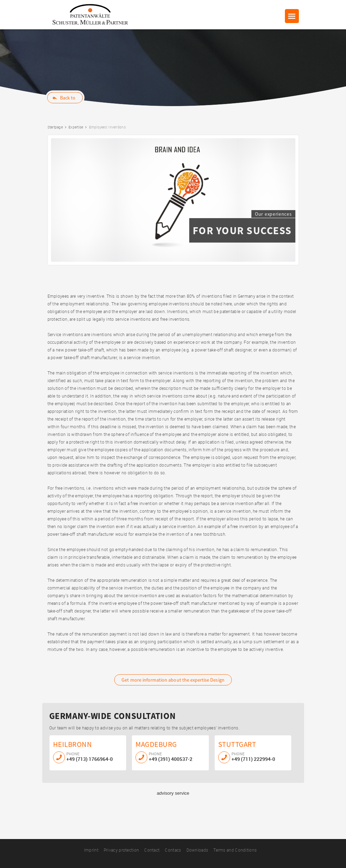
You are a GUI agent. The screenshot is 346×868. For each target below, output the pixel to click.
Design (173, 680)
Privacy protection (121, 850)
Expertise (76, 127)
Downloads (197, 850)
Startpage (55, 127)
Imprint (91, 850)
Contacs (173, 850)
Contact (152, 850)
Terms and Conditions (235, 850)
